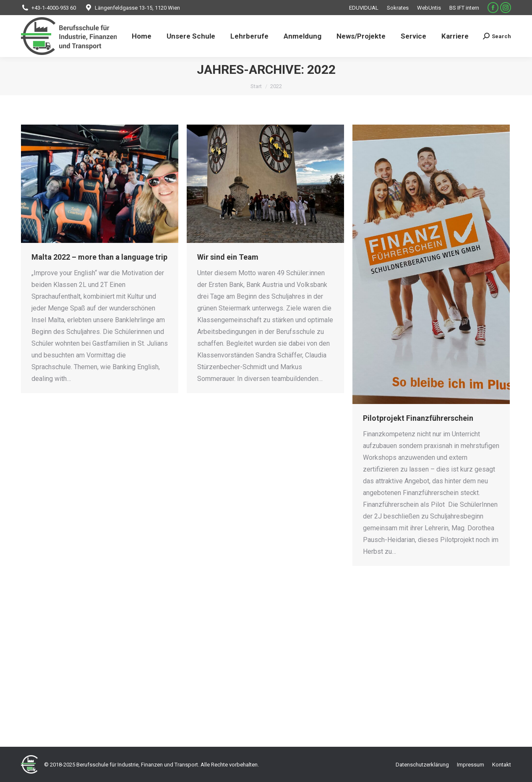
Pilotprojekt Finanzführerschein (418, 418)
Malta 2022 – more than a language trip (99, 257)
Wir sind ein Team (228, 257)
